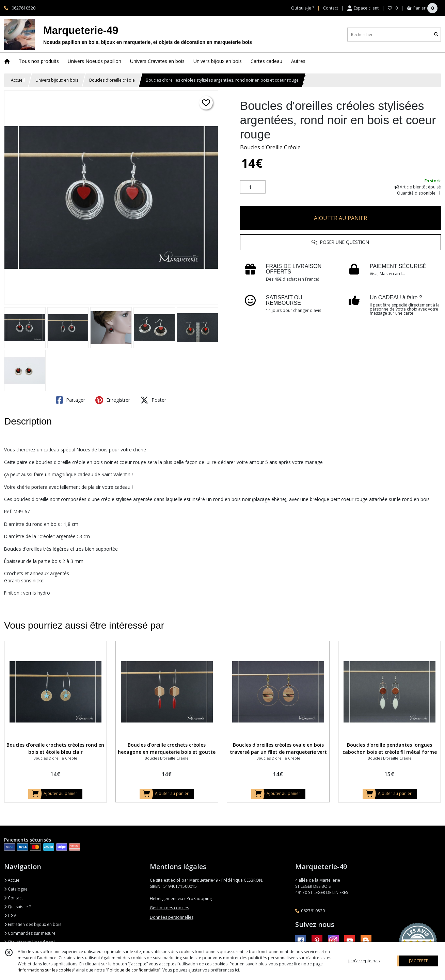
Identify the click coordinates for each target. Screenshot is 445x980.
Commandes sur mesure (30, 933)
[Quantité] (253, 187)
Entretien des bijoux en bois (33, 924)
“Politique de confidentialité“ (133, 970)
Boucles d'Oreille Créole (270, 147)
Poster (153, 400)
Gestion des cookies (169, 908)
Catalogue (16, 889)
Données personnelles (172, 917)
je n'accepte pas (364, 961)
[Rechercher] (436, 35)
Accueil (18, 80)
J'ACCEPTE (418, 961)
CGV (10, 916)
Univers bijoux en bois (57, 80)
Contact (331, 8)
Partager (70, 400)
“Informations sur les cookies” (46, 970)
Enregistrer (113, 400)
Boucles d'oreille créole (112, 80)
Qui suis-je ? (17, 907)
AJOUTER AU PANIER (340, 218)
